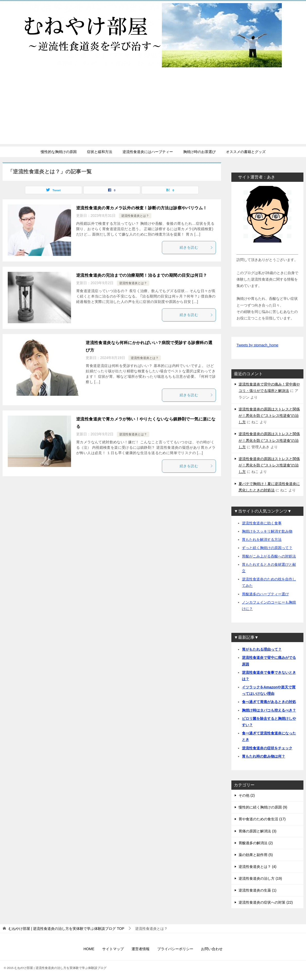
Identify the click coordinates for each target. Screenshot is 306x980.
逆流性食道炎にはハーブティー (148, 152)
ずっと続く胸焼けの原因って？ (267, 548)
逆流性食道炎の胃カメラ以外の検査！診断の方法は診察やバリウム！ (142, 208)
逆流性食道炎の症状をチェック (267, 748)
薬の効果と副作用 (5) (256, 855)
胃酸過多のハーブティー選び (265, 594)
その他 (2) (247, 795)
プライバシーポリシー (175, 949)
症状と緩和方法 (100, 152)
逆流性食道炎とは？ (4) (257, 867)
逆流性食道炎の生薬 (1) (257, 890)
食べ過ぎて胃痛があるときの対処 (269, 702)
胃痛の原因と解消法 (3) (257, 831)
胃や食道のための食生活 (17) (262, 819)
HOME (89, 949)
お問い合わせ (212, 949)
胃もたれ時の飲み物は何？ (264, 756)
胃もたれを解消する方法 (262, 540)
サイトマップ (113, 949)
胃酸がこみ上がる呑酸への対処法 (269, 556)
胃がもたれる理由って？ (262, 649)
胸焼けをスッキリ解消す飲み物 (267, 531)
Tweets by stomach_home (257, 345)
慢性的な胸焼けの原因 (59, 152)
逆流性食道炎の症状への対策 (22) (266, 902)
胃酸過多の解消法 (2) (256, 843)
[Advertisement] (153, 108)
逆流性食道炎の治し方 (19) (260, 878)
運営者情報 (141, 949)
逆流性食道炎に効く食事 (262, 523)
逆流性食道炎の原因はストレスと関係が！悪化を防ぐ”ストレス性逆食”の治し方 (269, 416)
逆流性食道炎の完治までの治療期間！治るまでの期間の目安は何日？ (142, 275)
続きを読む (196, 247)
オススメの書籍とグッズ (246, 152)
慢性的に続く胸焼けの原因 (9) (263, 807)
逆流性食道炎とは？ (135, 216)
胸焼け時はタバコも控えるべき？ (269, 710)
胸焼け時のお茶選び (199, 152)
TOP (66, 929)
